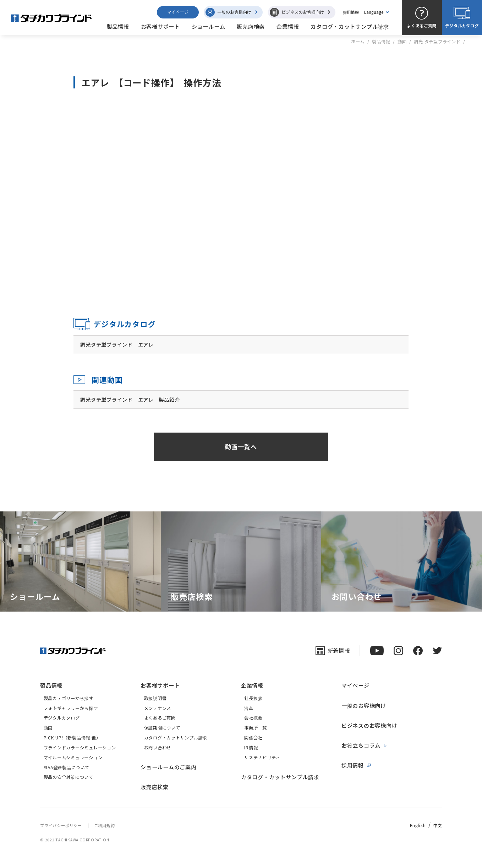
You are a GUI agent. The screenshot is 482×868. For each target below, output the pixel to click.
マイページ (178, 12)
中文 (438, 825)
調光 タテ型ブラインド (437, 42)
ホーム (358, 42)
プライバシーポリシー (61, 825)
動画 (402, 42)
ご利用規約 (105, 825)
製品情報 (381, 42)
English (418, 825)
